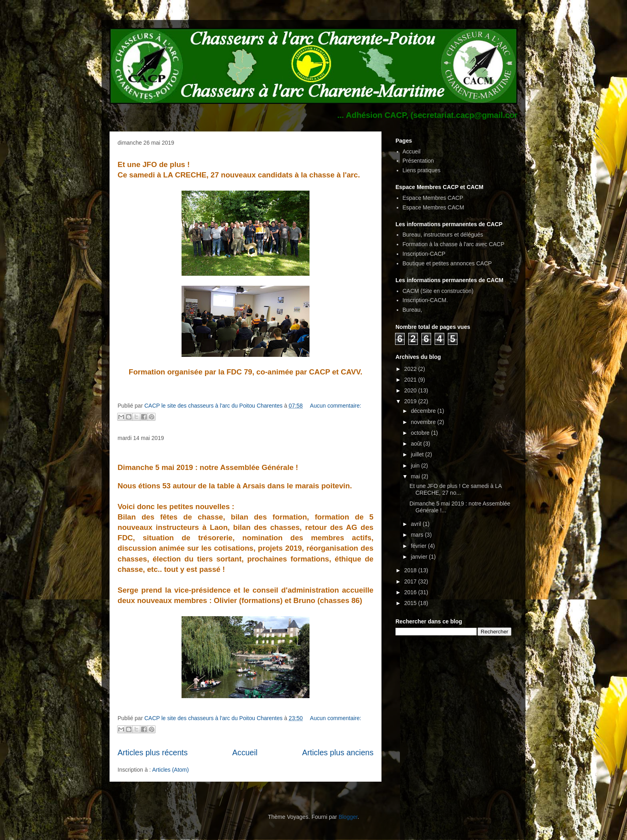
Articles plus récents (153, 752)
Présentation (418, 161)
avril (417, 524)
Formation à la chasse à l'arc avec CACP (454, 244)
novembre (424, 422)
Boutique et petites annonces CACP (447, 263)
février (419, 546)
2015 (411, 603)
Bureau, (412, 310)
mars (418, 535)
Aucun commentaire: (335, 406)
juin (416, 466)
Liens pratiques (422, 170)
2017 (411, 581)
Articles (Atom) (170, 770)
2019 (411, 401)
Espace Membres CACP (433, 198)
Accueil (245, 752)
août (417, 444)
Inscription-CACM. (425, 300)
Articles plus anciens (338, 752)
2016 (411, 592)
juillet (418, 454)
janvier (420, 557)
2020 (411, 390)
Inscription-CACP (424, 254)
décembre (424, 411)
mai (416, 476)
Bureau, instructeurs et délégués (443, 235)
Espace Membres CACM (433, 207)
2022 (411, 369)
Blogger (348, 817)
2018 (411, 570)
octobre (421, 433)
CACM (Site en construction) (438, 291)
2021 (411, 380)
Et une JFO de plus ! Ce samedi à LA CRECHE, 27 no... (455, 489)
